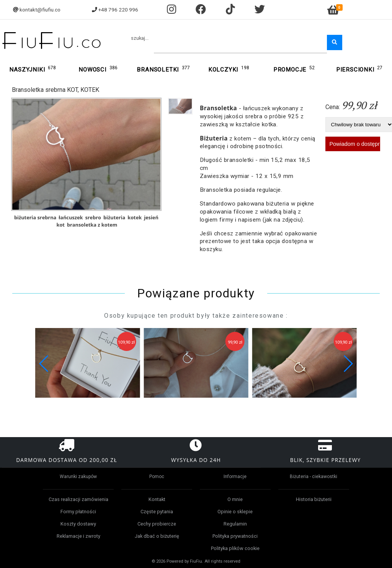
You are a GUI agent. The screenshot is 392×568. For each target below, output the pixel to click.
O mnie (235, 499)
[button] (348, 364)
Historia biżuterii (314, 499)
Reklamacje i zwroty (78, 536)
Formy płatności (78, 512)
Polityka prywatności (235, 536)
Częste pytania (157, 512)
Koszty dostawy (78, 524)
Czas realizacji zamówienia (78, 499)
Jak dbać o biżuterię (157, 536)
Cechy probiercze (157, 524)
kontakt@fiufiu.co (40, 10)
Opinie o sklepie (235, 512)
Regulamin (235, 524)
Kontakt (157, 499)
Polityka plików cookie (235, 548)
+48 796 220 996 (118, 10)
